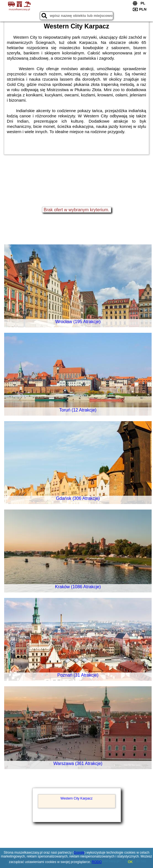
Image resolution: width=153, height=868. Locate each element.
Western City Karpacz (77, 798)
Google (79, 853)
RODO (97, 862)
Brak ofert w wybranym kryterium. (76, 210)
